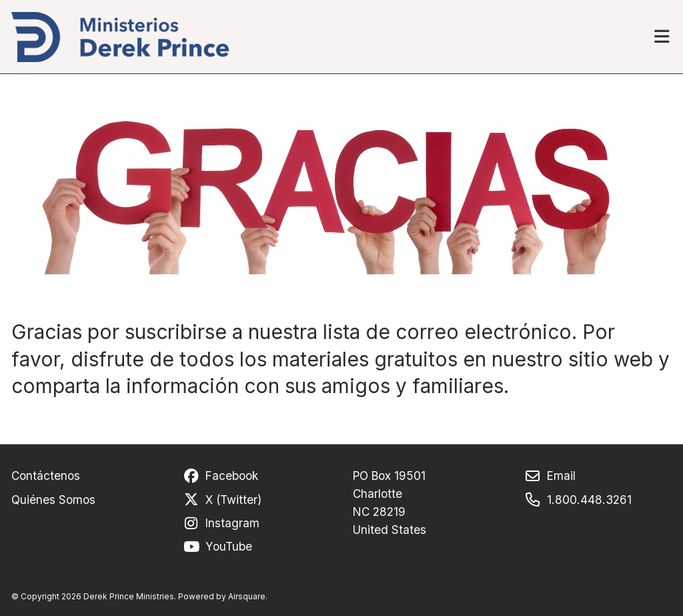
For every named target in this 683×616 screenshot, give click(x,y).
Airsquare (247, 596)
